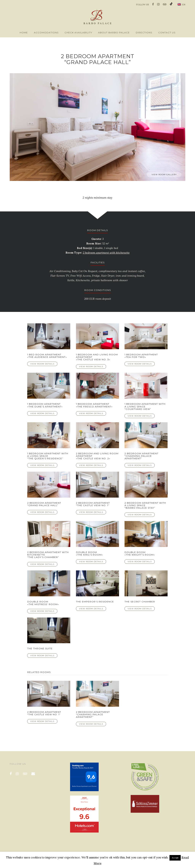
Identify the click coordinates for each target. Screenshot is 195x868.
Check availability (78, 33)
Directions (144, 33)
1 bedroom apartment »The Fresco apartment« (94, 405)
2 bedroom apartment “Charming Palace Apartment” (141, 456)
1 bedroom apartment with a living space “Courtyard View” (145, 406)
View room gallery (164, 175)
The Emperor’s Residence (95, 602)
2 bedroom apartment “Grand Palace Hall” (44, 504)
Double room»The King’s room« (89, 553)
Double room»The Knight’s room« (140, 553)
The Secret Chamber (140, 602)
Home (24, 33)
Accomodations (46, 33)
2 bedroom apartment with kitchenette (106, 253)
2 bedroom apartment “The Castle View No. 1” (93, 504)
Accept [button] (175, 858)
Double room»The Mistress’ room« (43, 603)
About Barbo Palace (114, 33)
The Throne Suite (40, 648)
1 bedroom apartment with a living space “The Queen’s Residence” (48, 456)
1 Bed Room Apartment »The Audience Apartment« (47, 356)
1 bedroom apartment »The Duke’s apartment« (45, 405)
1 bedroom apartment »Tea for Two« (141, 356)
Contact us (167, 33)
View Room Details (42, 364)
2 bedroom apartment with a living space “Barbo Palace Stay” (145, 505)
